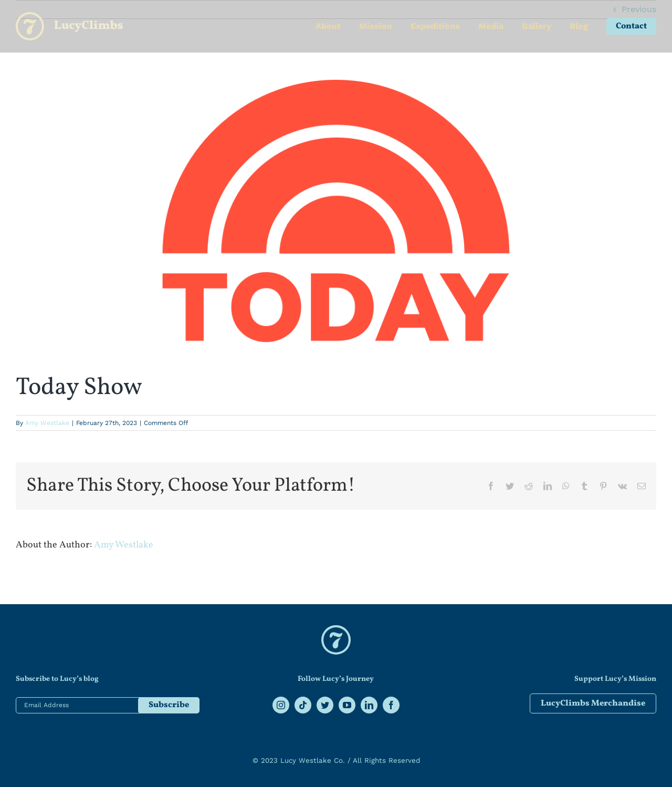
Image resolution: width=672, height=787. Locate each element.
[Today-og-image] (336, 211)
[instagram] (281, 705)
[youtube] (347, 705)
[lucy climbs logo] (336, 629)
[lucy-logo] (70, 16)
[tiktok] (303, 705)
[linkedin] (369, 705)
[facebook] (391, 705)
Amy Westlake (47, 423)
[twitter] (325, 705)
